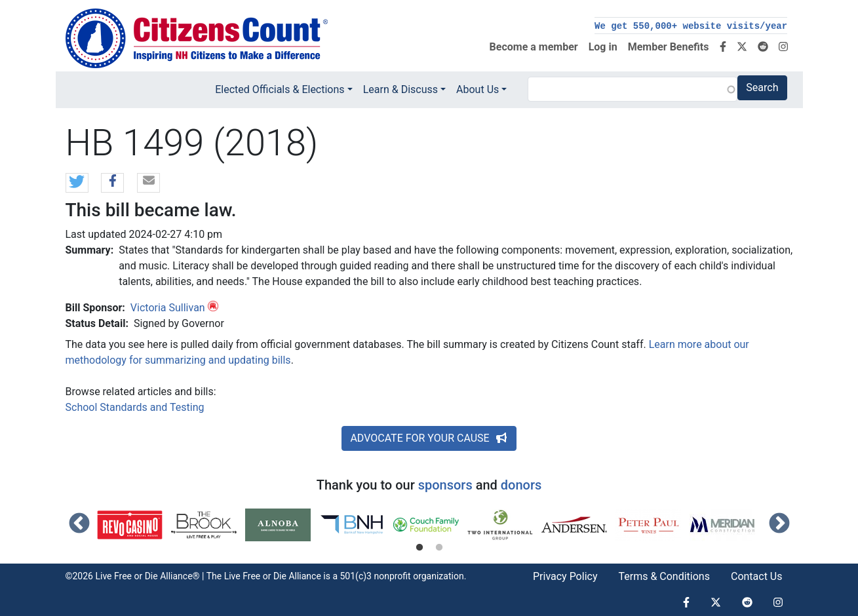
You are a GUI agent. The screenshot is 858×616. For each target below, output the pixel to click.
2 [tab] (439, 548)
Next (779, 524)
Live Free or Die (255, 576)
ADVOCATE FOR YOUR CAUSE (429, 438)
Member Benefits (669, 47)
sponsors (445, 485)
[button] (77, 183)
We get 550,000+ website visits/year (691, 26)
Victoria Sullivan (168, 308)
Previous (79, 524)
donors (521, 485)
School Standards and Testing (135, 407)
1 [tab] (419, 548)
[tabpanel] (134, 525)
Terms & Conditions (664, 576)
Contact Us (757, 576)
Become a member (534, 47)
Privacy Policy (565, 576)
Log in (603, 47)
